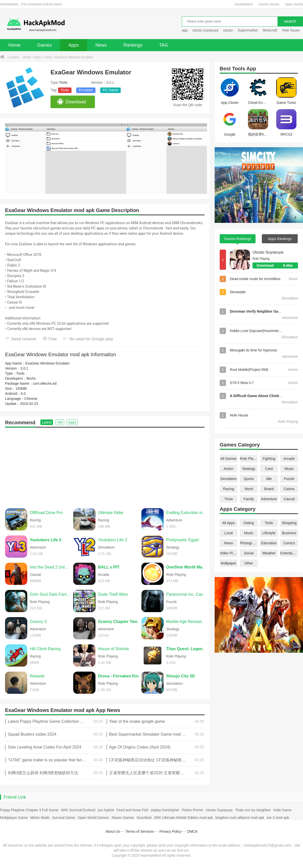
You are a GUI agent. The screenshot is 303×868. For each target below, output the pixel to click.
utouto (228, 30)
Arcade (289, 459)
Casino (289, 489)
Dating (249, 523)
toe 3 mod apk (278, 818)
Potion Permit (192, 810)
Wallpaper (229, 563)
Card (269, 469)
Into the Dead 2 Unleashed (50, 567)
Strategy (249, 469)
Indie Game (282, 810)
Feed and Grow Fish (132, 810)
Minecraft (270, 30)
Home (14, 45)
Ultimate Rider (111, 513)
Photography (249, 543)
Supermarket (248, 30)
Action (229, 469)
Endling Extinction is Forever (187, 513)
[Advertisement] (105, 465)
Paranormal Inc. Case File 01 (187, 594)
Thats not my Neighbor (253, 810)
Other (249, 563)
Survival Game (64, 818)
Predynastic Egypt (182, 540)
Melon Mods (40, 818)
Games (44, 45)
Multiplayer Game (14, 818)
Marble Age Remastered (187, 622)
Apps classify (294, 4)
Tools (48, 57)
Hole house (291, 30)
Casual (289, 499)
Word (249, 489)
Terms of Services (140, 831)
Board (269, 489)
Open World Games (93, 818)
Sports (249, 479)
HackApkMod (244, 4)
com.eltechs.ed (45, 383)
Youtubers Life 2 (112, 540)
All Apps (229, 523)
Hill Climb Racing (45, 649)
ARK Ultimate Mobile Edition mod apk (183, 818)
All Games (229, 459)
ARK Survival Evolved (78, 810)
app (185, 30)
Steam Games (123, 818)
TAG (164, 45)
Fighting (269, 459)
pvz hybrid (106, 810)
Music (289, 469)
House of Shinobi (113, 649)
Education (269, 543)
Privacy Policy (170, 831)
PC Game (110, 90)
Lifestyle (269, 533)
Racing (229, 489)
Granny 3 (38, 622)
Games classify (269, 4)
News (101, 45)
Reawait (37, 676)
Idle (269, 479)
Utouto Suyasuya (268, 252)
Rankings (133, 45)
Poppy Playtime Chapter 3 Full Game (29, 810)
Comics (289, 543)
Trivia (229, 499)
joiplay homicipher (165, 810)
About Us (113, 831)
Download (71, 102)
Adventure (269, 499)
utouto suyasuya (205, 30)
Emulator (86, 90)
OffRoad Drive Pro (46, 513)
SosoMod (144, 818)
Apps (74, 45)
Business (289, 533)
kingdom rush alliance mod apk (240, 818)
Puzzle (289, 479)
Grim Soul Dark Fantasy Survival (50, 594)
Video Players (229, 553)
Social (249, 553)
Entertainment (289, 553)
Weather (269, 553)
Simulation (228, 479)
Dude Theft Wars (113, 594)
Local (228, 533)
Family (249, 499)
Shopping (289, 523)
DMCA (192, 831)
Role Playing (249, 459)
